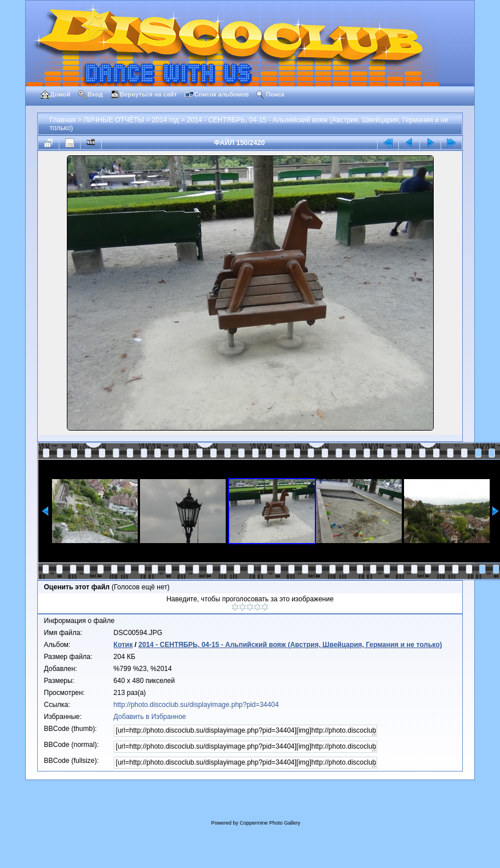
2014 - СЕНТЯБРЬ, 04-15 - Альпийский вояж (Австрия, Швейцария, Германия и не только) (290, 645)
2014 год (166, 120)
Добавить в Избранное (150, 717)
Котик (123, 645)
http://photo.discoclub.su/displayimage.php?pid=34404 (196, 705)
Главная (63, 120)
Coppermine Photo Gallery (270, 823)
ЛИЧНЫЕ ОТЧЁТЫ (114, 120)
